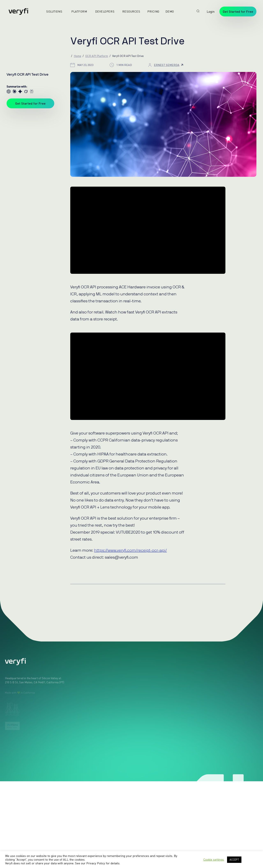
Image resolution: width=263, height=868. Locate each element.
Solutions (53, 11)
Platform (78, 11)
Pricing (152, 11)
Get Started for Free (238, 11)
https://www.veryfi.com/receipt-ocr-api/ (130, 550)
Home (77, 56)
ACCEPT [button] (234, 860)
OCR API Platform (97, 56)
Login (211, 12)
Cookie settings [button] (214, 859)
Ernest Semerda (168, 65)
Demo (168, 11)
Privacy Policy (96, 863)
